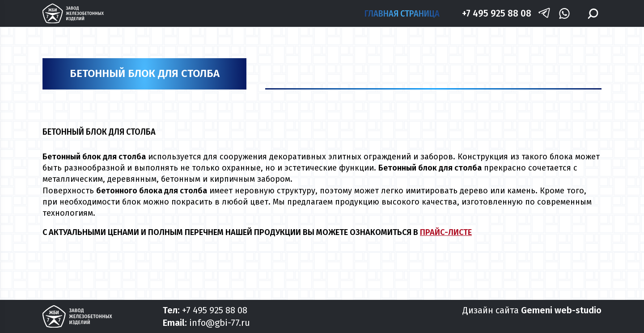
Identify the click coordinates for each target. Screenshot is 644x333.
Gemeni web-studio (561, 310)
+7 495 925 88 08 (497, 13)
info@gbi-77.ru (220, 323)
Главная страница (402, 13)
